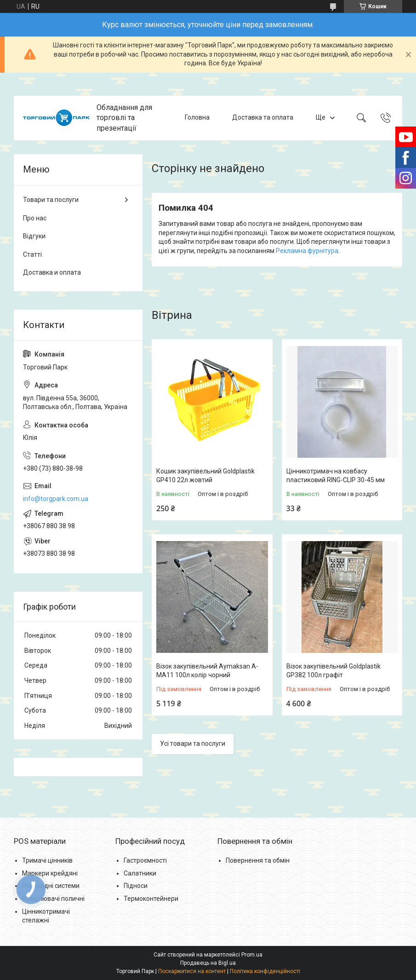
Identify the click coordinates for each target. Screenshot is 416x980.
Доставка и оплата (52, 272)
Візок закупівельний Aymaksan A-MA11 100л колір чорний (207, 671)
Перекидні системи (51, 886)
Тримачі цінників (47, 860)
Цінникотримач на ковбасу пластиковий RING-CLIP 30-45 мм (336, 476)
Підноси (136, 886)
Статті (32, 254)
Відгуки (34, 236)
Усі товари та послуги (193, 744)
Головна (197, 118)
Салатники (140, 873)
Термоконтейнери (151, 899)
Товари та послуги (51, 200)
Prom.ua (252, 955)
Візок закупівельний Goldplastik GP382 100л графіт (333, 671)
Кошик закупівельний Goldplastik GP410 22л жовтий (205, 476)
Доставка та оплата (263, 118)
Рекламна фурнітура (307, 251)
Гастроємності (145, 860)
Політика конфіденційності (265, 971)
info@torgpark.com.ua (56, 499)
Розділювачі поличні (53, 899)
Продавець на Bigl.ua (208, 963)
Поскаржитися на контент (192, 971)
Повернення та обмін (258, 860)
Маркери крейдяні (50, 873)
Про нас (35, 218)
